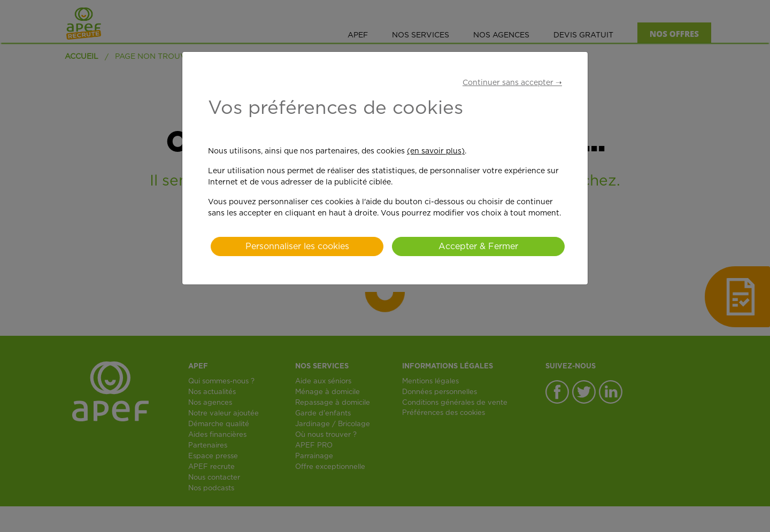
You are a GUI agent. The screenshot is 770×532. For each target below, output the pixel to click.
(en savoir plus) (436, 151)
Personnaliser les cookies (297, 246)
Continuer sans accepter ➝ (512, 83)
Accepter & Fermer (478, 246)
